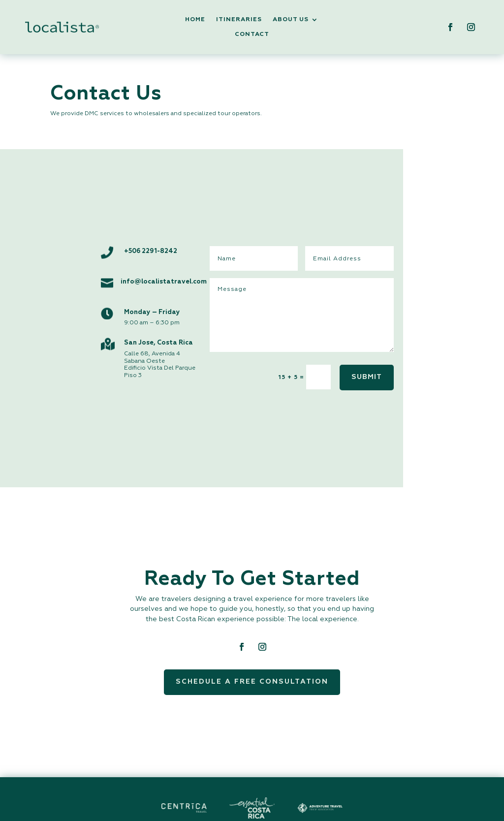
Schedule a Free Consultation (252, 682)
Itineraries (239, 20)
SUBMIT (367, 377)
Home (195, 20)
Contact (252, 34)
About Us (291, 20)
